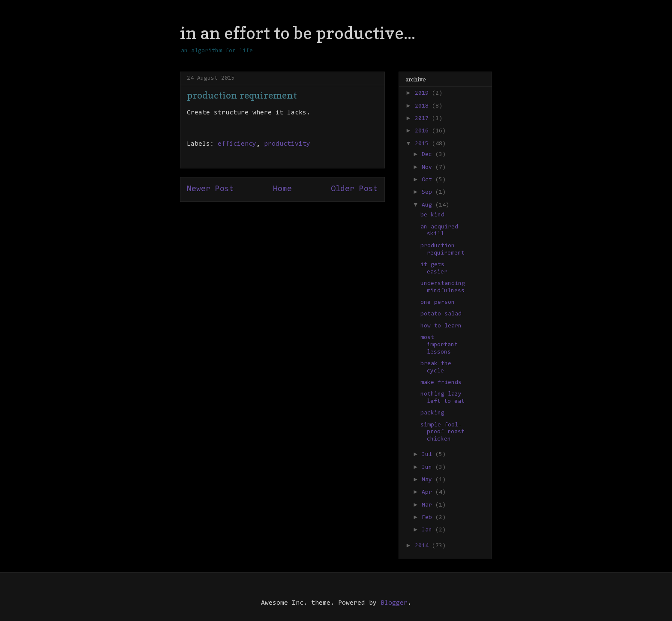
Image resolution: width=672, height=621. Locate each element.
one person (438, 303)
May (429, 480)
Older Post (354, 189)
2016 (423, 131)
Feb (429, 518)
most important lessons (439, 345)
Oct (429, 180)
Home (282, 189)
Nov (429, 168)
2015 (423, 144)
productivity (287, 144)
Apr (429, 492)
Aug (429, 205)
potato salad (441, 314)
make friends (441, 383)
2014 (423, 546)
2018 (423, 106)
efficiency (237, 144)
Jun (429, 468)
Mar (429, 505)
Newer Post (210, 189)
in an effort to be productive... (298, 33)
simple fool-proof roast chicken (442, 432)
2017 (423, 119)
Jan (429, 530)
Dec (429, 155)
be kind (432, 215)
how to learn (441, 326)
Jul (429, 455)
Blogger (394, 603)
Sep (429, 192)
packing (432, 413)
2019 (423, 93)
